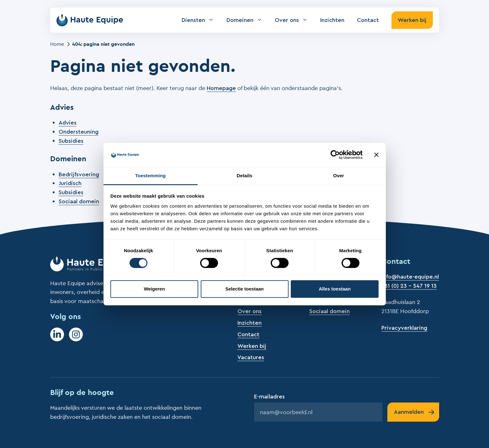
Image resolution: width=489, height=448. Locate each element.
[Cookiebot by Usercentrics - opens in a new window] (335, 155)
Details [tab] (245, 176)
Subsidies (71, 141)
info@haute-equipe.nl (410, 277)
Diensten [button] (201, 20)
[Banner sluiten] (376, 155)
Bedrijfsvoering (79, 174)
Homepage (221, 88)
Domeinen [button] (247, 20)
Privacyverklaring (404, 328)
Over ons (250, 311)
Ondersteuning (79, 132)
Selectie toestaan (245, 289)
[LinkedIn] (57, 334)
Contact (368, 20)
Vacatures (251, 357)
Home (57, 44)
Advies (68, 123)
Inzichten (332, 20)
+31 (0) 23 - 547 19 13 (409, 286)
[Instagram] (76, 334)
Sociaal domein (79, 201)
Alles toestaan (335, 289)
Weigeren (154, 289)
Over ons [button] (294, 20)
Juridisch (70, 183)
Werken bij (412, 20)
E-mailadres (269, 397)
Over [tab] (339, 176)
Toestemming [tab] (151, 176)
